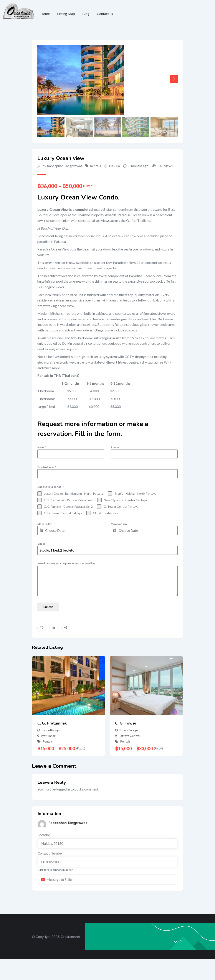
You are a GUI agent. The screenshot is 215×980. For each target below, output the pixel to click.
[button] (174, 79)
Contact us (105, 14)
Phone (115, 447)
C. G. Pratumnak (52, 722)
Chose (41, 544)
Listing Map (66, 14)
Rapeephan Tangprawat (64, 166)
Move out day (119, 524)
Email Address (47, 467)
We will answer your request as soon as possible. (66, 563)
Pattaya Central (129, 734)
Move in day (44, 524)
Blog (86, 14)
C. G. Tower (126, 722)
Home (45, 14)
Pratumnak (48, 734)
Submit (48, 607)
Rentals (95, 166)
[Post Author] (42, 823)
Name (42, 447)
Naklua (114, 166)
